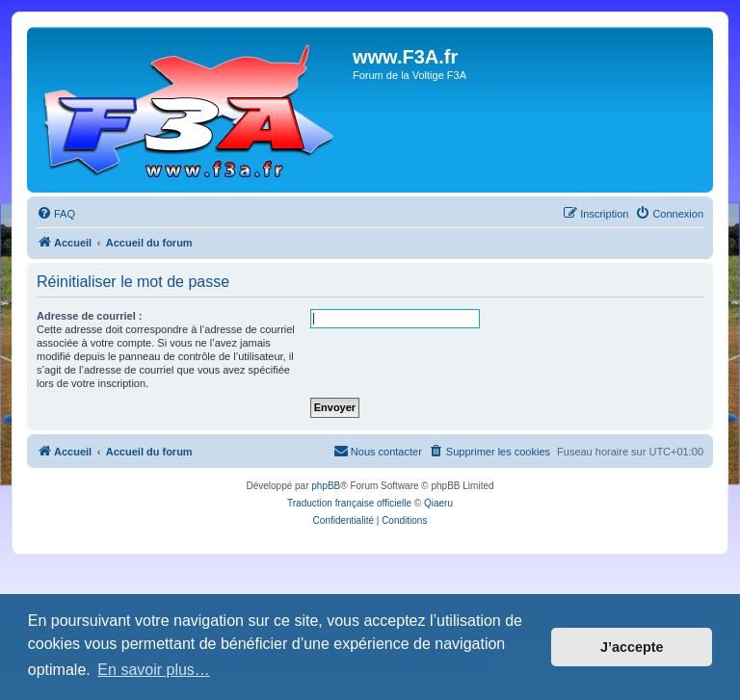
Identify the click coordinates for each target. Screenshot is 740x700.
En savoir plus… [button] (154, 670)
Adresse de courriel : (89, 316)
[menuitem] (56, 214)
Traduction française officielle (349, 503)
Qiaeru (438, 503)
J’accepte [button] (632, 647)
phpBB (326, 486)
